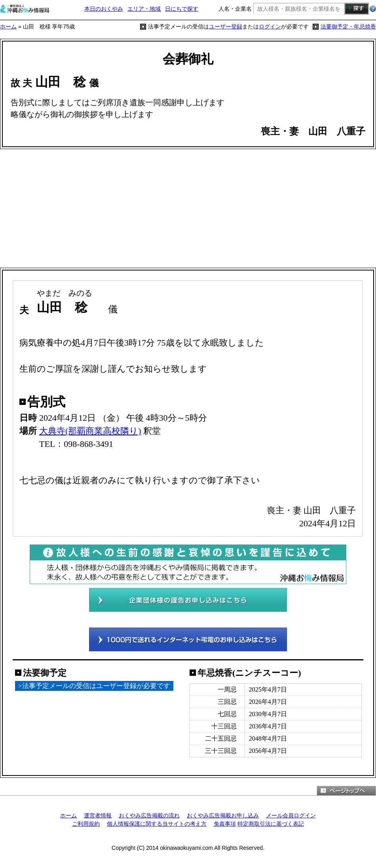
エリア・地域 (144, 9)
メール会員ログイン (291, 815)
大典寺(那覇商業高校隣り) (90, 431)
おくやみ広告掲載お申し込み (223, 815)
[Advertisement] (188, 208)
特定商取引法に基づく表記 (271, 824)
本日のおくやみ (104, 9)
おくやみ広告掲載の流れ (149, 815)
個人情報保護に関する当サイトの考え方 (157, 824)
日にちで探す (182, 9)
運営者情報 (98, 815)
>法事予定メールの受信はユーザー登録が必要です (94, 686)
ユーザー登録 (226, 26)
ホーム (8, 26)
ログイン (270, 26)
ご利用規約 (86, 824)
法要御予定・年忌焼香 (348, 26)
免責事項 (225, 824)
